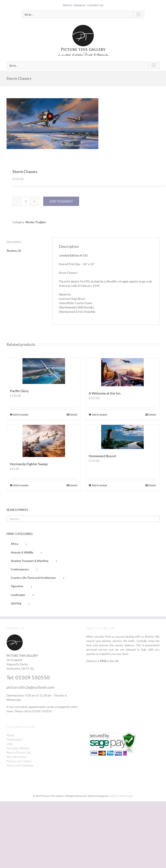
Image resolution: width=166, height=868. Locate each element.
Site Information (16, 757)
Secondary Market (18, 748)
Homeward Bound (102, 456)
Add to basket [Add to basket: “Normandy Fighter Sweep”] (21, 485)
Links (10, 744)
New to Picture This (19, 752)
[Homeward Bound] (122, 437)
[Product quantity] (26, 201)
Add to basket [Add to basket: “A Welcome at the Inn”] (99, 415)
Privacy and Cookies (19, 761)
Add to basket (61, 201)
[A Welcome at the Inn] (122, 372)
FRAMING (80, 5)
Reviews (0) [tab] (14, 251)
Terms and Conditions (20, 765)
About (10, 735)
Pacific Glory (19, 391)
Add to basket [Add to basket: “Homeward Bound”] (99, 485)
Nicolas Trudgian (36, 222)
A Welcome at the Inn (105, 393)
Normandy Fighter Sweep (29, 464)
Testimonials (14, 740)
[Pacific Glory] (44, 371)
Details (73, 415)
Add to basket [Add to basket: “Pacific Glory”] (21, 415)
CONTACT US (95, 5)
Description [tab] (14, 242)
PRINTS (67, 5)
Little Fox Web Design (121, 796)
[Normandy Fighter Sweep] (44, 441)
